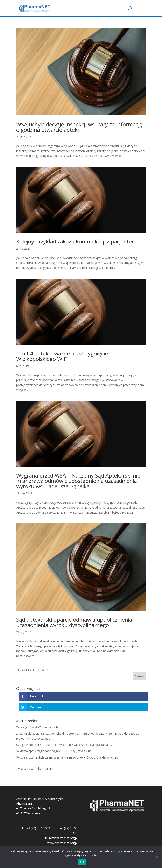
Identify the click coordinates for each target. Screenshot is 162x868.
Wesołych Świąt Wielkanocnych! (37, 727)
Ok (82, 862)
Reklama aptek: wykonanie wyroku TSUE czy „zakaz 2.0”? (54, 751)
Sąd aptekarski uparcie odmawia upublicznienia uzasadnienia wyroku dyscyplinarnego (74, 622)
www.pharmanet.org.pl (62, 843)
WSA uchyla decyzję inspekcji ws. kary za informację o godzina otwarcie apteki (79, 127)
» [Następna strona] (48, 670)
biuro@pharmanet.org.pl (61, 838)
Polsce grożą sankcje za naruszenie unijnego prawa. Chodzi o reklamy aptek (67, 757)
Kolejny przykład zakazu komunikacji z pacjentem (76, 241)
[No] (157, 857)
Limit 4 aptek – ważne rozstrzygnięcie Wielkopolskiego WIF (62, 356)
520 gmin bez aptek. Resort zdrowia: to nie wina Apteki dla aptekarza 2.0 (64, 745)
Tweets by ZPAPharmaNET (34, 769)
